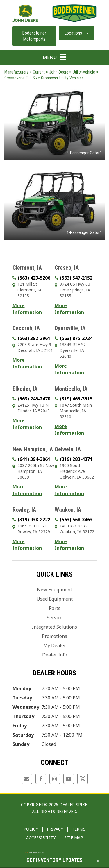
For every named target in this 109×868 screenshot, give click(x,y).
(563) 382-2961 (34, 338)
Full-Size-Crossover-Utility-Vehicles (53, 78)
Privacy (55, 829)
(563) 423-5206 (34, 278)
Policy (31, 829)
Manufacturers (16, 72)
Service (55, 618)
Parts (55, 608)
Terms (79, 829)
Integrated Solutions (54, 627)
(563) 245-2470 (34, 399)
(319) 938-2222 (34, 520)
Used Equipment (55, 599)
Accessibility (41, 838)
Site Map (74, 838)
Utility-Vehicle (82, 72)
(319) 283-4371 (76, 459)
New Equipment (54, 590)
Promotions (54, 636)
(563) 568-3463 (76, 520)
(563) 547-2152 (76, 278)
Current (37, 72)
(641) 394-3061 (34, 459)
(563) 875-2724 (76, 338)
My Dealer (55, 645)
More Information (27, 309)
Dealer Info (55, 655)
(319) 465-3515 (76, 399)
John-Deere (57, 72)
